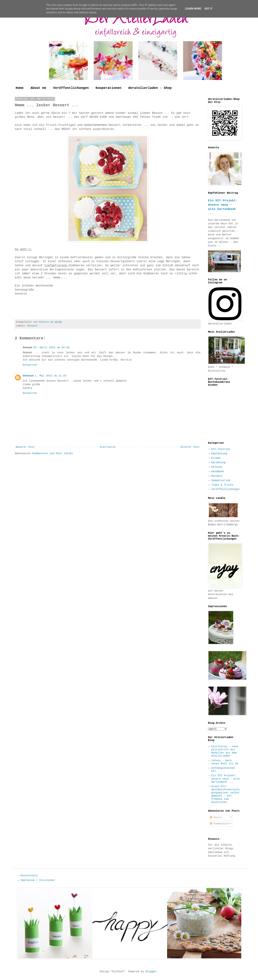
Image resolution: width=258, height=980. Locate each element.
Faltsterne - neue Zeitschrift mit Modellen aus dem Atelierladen (225, 751)
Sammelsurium (221, 480)
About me (38, 88)
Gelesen (217, 467)
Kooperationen (108, 88)
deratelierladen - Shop (150, 88)
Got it (208, 9)
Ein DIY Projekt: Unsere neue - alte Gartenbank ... (226, 779)
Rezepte (32, 326)
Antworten (30, 365)
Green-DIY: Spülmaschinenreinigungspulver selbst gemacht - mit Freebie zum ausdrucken (226, 794)
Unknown (28, 376)
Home (20, 88)
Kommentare (220, 824)
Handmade (218, 472)
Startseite (108, 447)
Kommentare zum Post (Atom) (53, 454)
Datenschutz (29, 876)
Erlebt (216, 458)
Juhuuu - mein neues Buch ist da (225, 762)
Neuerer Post (25, 447)
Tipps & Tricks (222, 485)
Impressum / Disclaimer (38, 880)
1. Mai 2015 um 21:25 (51, 376)
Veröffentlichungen (71, 88)
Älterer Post (190, 447)
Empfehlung (219, 454)
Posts (216, 818)
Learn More (193, 9)
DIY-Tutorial (221, 449)
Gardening (218, 463)
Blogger (151, 972)
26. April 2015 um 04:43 (51, 348)
